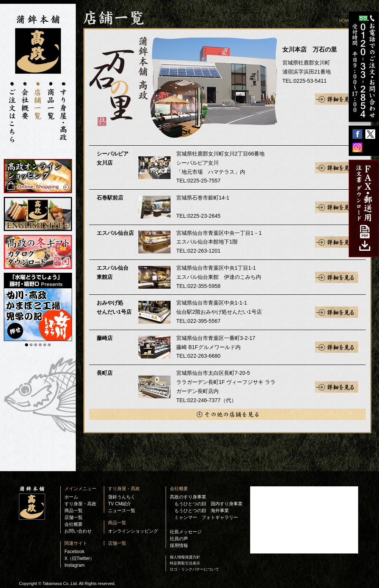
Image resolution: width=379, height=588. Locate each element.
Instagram (74, 565)
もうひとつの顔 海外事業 (202, 511)
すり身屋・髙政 (124, 489)
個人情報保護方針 (185, 557)
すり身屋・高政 (80, 504)
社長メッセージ (186, 532)
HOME (345, 21)
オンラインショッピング (133, 531)
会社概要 (74, 524)
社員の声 (179, 539)
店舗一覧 (74, 517)
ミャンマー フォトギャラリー (206, 517)
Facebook (74, 552)
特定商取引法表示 (185, 563)
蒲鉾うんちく (122, 497)
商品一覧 (74, 511)
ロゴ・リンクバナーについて (194, 569)
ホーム (71, 497)
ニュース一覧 (122, 511)
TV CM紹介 (120, 504)
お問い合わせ (78, 531)
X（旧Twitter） (79, 558)
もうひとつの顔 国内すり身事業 (208, 504)
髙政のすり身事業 (188, 497)
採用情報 (179, 546)
